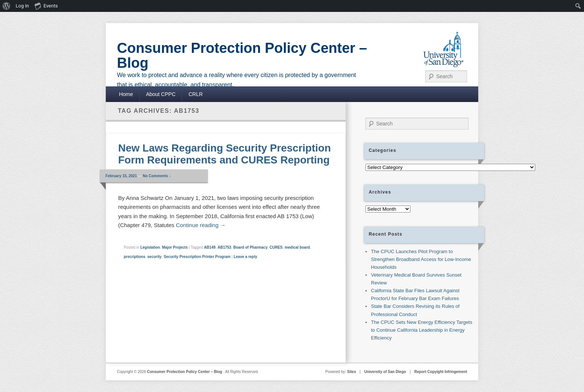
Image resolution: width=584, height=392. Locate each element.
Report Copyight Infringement (441, 372)
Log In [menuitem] (22, 6)
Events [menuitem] (46, 6)
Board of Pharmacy (251, 247)
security (155, 257)
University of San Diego (385, 372)
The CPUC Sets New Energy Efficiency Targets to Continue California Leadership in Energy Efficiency (422, 330)
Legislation (150, 247)
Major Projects (175, 247)
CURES (276, 247)
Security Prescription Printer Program (197, 257)
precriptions (134, 257)
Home (126, 94)
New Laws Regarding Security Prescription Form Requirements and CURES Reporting (224, 154)
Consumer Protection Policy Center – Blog (242, 55)
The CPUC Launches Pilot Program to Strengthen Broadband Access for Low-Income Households (421, 259)
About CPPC (161, 94)
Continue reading (201, 225)
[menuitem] (7, 6)
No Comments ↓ (157, 176)
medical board (297, 247)
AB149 (210, 247)
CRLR (196, 94)
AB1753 (224, 247)
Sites (352, 372)
